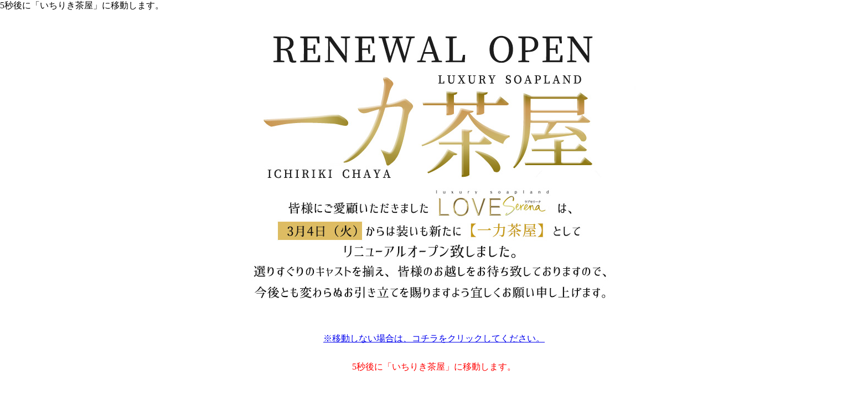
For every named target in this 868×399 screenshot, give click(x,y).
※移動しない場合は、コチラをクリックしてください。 (434, 338)
